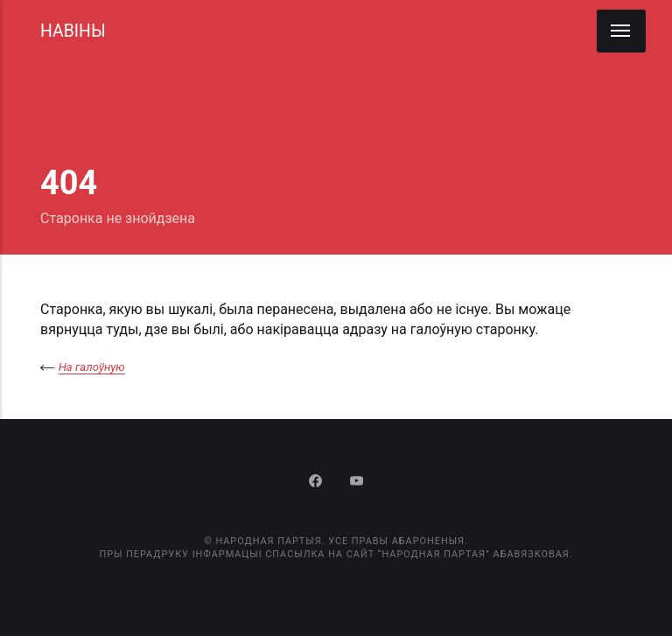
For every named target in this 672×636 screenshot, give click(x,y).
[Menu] (621, 31)
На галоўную (92, 367)
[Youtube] (356, 482)
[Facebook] (318, 482)
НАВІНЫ (73, 31)
